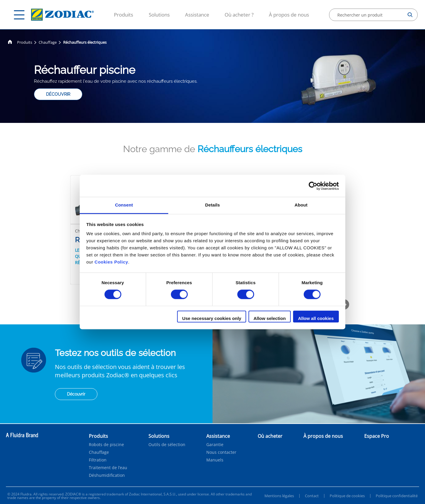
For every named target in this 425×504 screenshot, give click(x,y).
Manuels (215, 460)
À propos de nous (289, 15)
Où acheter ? (239, 15)
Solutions (159, 15)
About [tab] (301, 205)
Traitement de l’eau (108, 468)
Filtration (98, 460)
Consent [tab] (124, 205)
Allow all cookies (316, 318)
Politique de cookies (347, 496)
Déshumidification (107, 475)
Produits (124, 15)
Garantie (215, 445)
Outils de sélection (167, 445)
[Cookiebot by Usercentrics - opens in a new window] (313, 186)
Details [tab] (212, 205)
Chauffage (48, 42)
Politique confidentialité (397, 496)
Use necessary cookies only (212, 318)
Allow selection (270, 318)
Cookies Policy (111, 262)
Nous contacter (221, 452)
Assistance (197, 15)
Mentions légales (279, 496)
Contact (312, 496)
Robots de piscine (106, 445)
